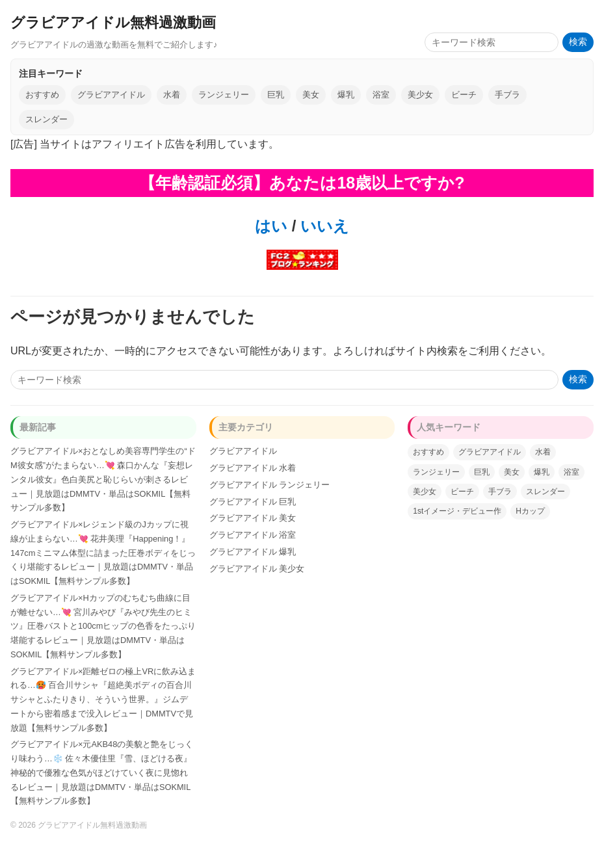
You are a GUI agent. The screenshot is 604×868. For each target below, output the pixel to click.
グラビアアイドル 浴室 (253, 535)
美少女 (420, 95)
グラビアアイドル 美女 (253, 518)
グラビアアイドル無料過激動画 (113, 22)
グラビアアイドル (111, 95)
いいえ (322, 226)
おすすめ (42, 95)
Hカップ (530, 511)
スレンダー (46, 119)
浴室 (381, 95)
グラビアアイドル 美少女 (257, 569)
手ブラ (507, 95)
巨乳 (276, 95)
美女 (311, 95)
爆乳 (346, 95)
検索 (578, 42)
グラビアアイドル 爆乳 (253, 552)
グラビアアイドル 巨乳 (253, 502)
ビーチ (464, 95)
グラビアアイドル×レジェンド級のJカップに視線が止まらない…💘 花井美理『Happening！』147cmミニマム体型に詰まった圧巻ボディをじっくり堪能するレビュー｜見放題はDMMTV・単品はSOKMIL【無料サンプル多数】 (103, 553)
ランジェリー (224, 95)
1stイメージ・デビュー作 (457, 511)
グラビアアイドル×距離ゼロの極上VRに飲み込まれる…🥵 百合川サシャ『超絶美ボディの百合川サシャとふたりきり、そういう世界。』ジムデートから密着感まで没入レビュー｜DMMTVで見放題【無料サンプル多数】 (103, 700)
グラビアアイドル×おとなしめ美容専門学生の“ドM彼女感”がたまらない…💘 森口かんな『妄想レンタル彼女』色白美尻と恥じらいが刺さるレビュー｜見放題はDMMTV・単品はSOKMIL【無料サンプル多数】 (103, 479)
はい (271, 226)
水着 (172, 95)
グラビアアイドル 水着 (253, 468)
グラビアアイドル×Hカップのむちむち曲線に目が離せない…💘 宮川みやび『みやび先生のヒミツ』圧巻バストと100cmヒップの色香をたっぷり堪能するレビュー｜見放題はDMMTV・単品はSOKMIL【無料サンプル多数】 (103, 626)
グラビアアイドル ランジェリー (270, 485)
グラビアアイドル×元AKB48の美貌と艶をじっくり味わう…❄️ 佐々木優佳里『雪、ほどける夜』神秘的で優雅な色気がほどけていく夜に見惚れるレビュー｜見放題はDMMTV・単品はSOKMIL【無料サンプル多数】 (102, 772)
